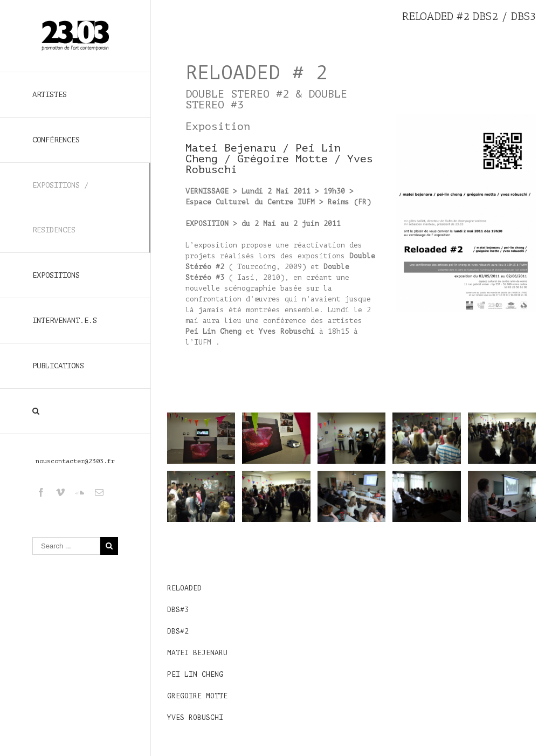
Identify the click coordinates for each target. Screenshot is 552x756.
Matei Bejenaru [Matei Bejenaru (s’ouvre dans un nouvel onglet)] (231, 148)
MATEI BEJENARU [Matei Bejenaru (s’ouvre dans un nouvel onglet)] (197, 653)
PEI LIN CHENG (195, 674)
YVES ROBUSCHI (195, 717)
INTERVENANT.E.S (65, 321)
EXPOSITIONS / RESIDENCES (60, 208)
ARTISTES (50, 95)
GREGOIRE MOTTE (197, 696)
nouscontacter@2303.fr (75, 461)
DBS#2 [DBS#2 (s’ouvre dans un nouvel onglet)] (178, 631)
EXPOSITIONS (56, 275)
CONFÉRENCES (56, 140)
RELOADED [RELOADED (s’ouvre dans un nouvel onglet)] (184, 588)
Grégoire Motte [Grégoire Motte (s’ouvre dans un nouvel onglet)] (282, 159)
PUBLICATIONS (58, 366)
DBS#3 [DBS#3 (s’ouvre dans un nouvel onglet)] (178, 610)
